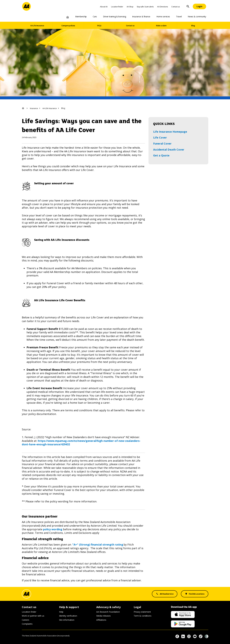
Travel (179, 17)
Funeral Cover (162, 144)
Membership (81, 17)
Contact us (176, 7)
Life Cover (160, 137)
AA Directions (162, 7)
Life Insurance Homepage (170, 132)
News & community (197, 17)
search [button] (188, 6)
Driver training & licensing (115, 17)
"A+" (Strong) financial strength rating (97, 545)
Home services (163, 17)
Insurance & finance (141, 17)
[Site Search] (188, 6)
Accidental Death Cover (169, 150)
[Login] (199, 6)
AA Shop (130, 7)
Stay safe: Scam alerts (145, 7)
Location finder (117, 7)
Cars (95, 17)
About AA (104, 7)
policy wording (53, 529)
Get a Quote (161, 155)
